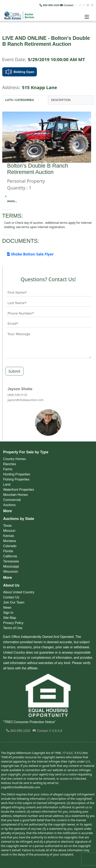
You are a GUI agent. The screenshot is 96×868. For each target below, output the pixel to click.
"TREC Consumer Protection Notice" (29, 722)
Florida (8, 551)
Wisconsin (11, 572)
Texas (8, 526)
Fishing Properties (16, 479)
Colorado (10, 546)
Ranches (10, 464)
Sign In (8, 613)
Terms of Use (13, 628)
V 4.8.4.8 (56, 731)
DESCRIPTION (61, 100)
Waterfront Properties (19, 490)
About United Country (19, 592)
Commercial (12, 500)
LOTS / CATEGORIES (20, 100)
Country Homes (15, 459)
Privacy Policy (13, 623)
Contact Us (11, 597)
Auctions (9, 505)
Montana (10, 541)
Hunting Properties (17, 474)
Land (7, 484)
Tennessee (11, 561)
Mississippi (11, 566)
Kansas (9, 536)
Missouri (9, 531)
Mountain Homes (16, 495)
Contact (67, 5)
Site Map (10, 618)
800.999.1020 (18, 731)
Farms (8, 469)
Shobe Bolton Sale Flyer (30, 254)
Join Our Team (14, 602)
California (10, 556)
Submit (14, 371)
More (8, 511)
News (7, 608)
